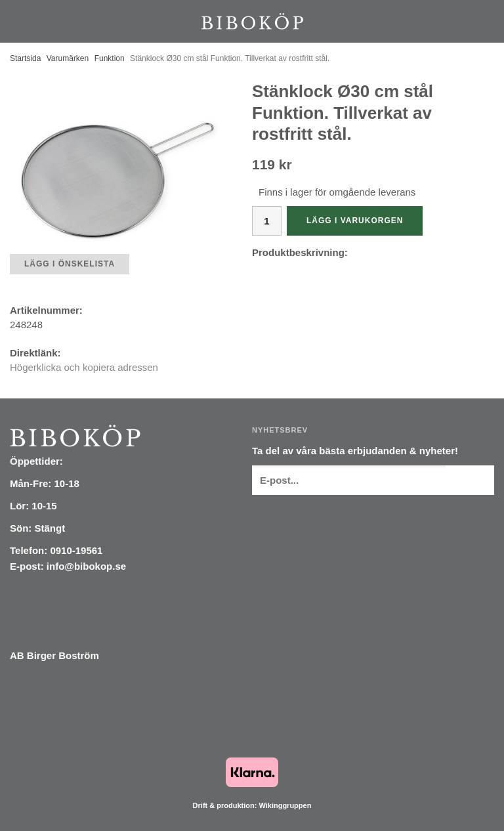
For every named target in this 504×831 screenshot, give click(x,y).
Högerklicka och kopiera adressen (84, 367)
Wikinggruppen (285, 805)
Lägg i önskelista (70, 264)
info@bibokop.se (86, 566)
